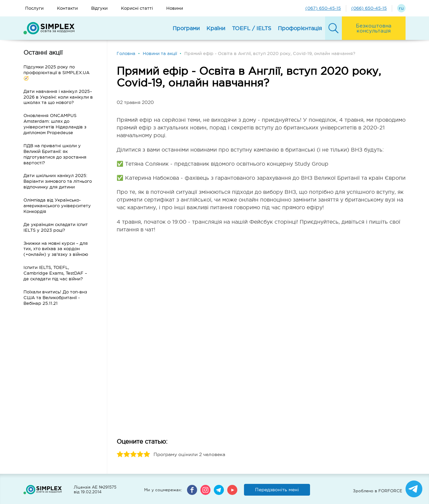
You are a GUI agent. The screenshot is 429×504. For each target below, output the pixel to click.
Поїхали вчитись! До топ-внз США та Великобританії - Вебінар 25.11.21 (55, 298)
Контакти (67, 8)
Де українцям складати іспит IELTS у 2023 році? (56, 227)
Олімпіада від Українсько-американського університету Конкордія (57, 206)
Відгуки (99, 8)
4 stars (140, 454)
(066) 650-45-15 (369, 8)
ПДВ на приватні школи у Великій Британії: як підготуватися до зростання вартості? (55, 154)
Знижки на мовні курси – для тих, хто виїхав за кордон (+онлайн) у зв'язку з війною (56, 249)
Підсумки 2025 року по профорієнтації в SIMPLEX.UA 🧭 (56, 73)
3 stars (133, 454)
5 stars (147, 454)
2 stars (127, 454)
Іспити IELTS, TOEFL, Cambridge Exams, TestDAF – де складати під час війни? (55, 273)
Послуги (34, 8)
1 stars (120, 454)
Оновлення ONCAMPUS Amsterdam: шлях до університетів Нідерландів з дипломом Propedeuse (55, 124)
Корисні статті (137, 8)
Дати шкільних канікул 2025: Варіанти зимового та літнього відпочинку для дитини (58, 181)
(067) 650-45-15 (323, 8)
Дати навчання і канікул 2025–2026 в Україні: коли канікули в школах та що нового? (58, 97)
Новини (175, 8)
